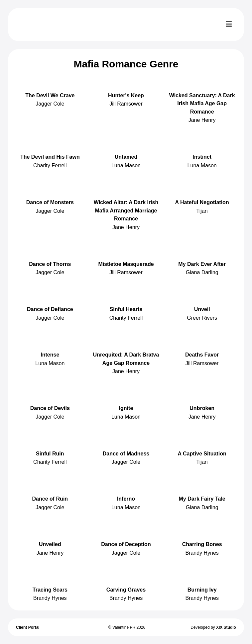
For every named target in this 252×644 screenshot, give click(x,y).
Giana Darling (202, 272)
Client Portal (28, 627)
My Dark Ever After (202, 264)
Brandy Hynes (202, 553)
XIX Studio (226, 627)
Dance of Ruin (50, 499)
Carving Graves (126, 590)
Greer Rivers (202, 318)
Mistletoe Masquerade (126, 264)
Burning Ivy (202, 590)
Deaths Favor (202, 355)
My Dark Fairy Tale (202, 499)
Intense (50, 355)
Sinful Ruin (50, 454)
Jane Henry (202, 120)
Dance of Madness (126, 454)
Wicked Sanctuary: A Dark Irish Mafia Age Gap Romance (202, 104)
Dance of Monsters (50, 202)
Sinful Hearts (126, 309)
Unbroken (202, 408)
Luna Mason (126, 165)
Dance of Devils (50, 408)
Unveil (202, 309)
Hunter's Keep (126, 95)
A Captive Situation (202, 454)
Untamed (126, 157)
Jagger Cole (50, 104)
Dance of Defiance (50, 309)
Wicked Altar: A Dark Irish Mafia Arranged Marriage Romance (126, 210)
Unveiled (50, 544)
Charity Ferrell (50, 165)
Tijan (202, 211)
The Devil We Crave (50, 95)
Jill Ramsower (126, 104)
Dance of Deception (126, 544)
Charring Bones (202, 544)
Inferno (126, 499)
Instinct (202, 157)
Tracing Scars (50, 590)
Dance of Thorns (50, 264)
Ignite (126, 408)
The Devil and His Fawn (50, 157)
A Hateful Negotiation (202, 202)
